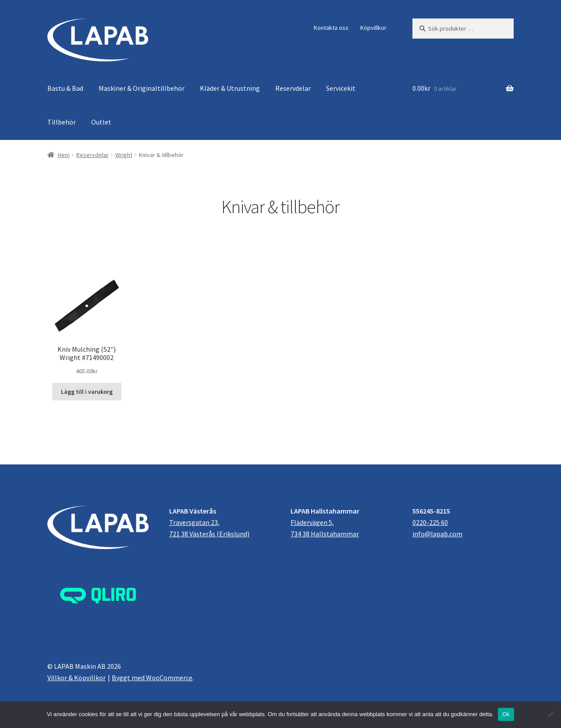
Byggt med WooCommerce (152, 678)
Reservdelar (293, 88)
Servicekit (341, 88)
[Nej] (550, 714)
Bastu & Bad (65, 88)
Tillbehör (62, 122)
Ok (506, 714)
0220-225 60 (430, 522)
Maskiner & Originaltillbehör (142, 88)
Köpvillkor (373, 28)
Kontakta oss (331, 28)
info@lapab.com (437, 534)
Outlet (101, 122)
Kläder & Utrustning (230, 88)
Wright (124, 155)
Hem (64, 155)
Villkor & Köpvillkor (76, 678)
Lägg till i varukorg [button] (87, 392)
